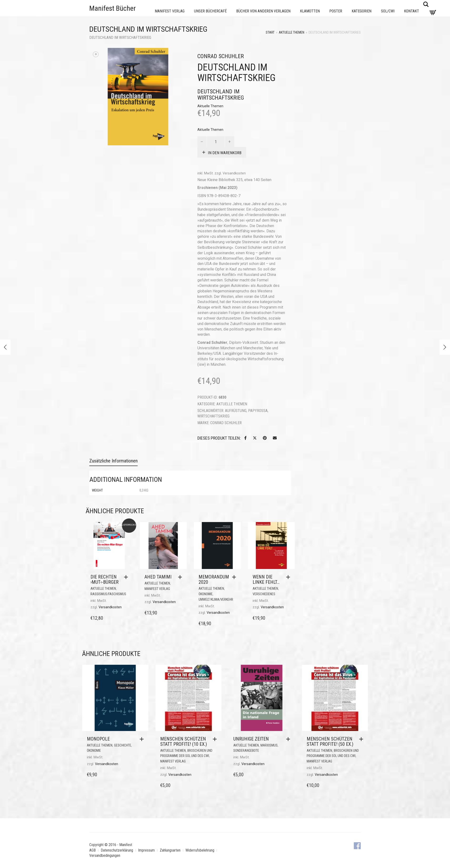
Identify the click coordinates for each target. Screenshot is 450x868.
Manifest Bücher (112, 8)
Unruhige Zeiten (251, 739)
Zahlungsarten (170, 850)
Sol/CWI (388, 11)
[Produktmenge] (216, 142)
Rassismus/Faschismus (108, 594)
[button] (127, 577)
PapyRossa (258, 411)
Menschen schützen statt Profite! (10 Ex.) (184, 741)
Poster (336, 11)
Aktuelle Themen (292, 32)
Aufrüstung (236, 411)
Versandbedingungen (105, 855)
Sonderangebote (246, 751)
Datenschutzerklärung (117, 850)
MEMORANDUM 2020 (214, 579)
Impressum (146, 850)
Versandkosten (234, 173)
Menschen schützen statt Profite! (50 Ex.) (330, 741)
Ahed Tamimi (158, 577)
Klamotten (310, 11)
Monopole (98, 739)
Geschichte (123, 745)
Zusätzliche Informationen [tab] (113, 461)
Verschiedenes (264, 594)
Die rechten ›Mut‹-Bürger (105, 579)
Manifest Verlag (170, 11)
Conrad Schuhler (226, 423)
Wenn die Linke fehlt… (266, 579)
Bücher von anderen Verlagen (263, 11)
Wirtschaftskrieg (213, 416)
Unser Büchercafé (210, 11)
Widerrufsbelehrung (200, 850)
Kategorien (362, 11)
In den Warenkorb (225, 153)
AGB (92, 850)
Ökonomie (206, 594)
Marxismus (269, 745)
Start (270, 32)
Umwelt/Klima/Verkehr (216, 599)
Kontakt (412, 11)
